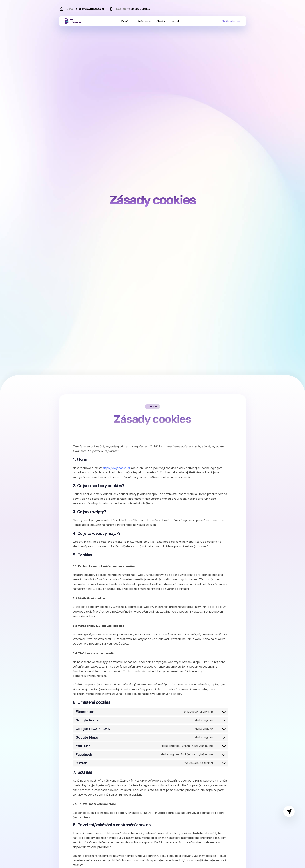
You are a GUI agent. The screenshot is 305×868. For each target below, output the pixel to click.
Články (161, 21)
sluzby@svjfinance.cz (90, 9)
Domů (127, 21)
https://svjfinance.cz (117, 468)
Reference (144, 21)
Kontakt (176, 21)
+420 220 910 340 (139, 9)
